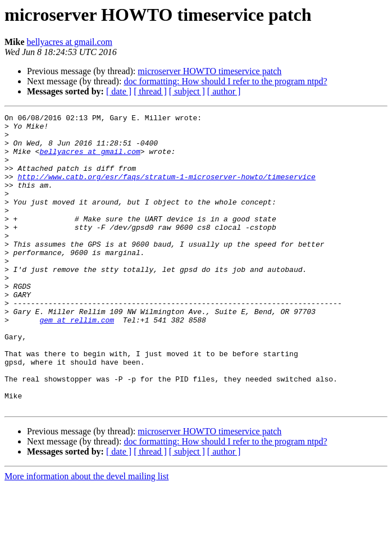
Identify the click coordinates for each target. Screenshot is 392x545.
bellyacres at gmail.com (70, 42)
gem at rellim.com (77, 362)
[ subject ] (187, 91)
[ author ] (224, 91)
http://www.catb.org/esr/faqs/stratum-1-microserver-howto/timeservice (166, 190)
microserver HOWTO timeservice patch (209, 71)
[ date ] (119, 91)
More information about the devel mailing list (86, 535)
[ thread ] (150, 91)
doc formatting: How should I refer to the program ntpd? (225, 81)
